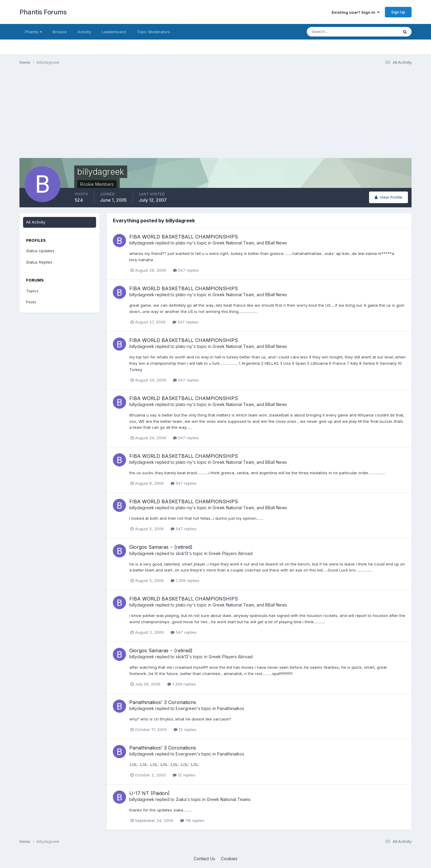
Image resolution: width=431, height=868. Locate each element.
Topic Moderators (153, 32)
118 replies (192, 820)
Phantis (33, 32)
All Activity (36, 222)
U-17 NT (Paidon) (150, 793)
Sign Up (398, 12)
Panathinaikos (231, 708)
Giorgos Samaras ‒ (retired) (161, 547)
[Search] (333, 32)
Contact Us (204, 859)
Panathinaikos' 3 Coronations (163, 702)
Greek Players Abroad (231, 553)
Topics (32, 291)
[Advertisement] (128, 116)
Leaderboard (114, 32)
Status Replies (39, 262)
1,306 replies (185, 580)
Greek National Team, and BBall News (250, 243)
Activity (84, 32)
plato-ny (184, 243)
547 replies (186, 270)
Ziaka (181, 799)
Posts (31, 302)
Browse (60, 32)
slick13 (182, 553)
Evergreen (186, 708)
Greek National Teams (229, 799)
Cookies (229, 859)
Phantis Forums (43, 12)
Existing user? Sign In (356, 12)
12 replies (185, 729)
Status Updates (40, 251)
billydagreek (142, 243)
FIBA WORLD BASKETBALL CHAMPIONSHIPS (184, 237)
